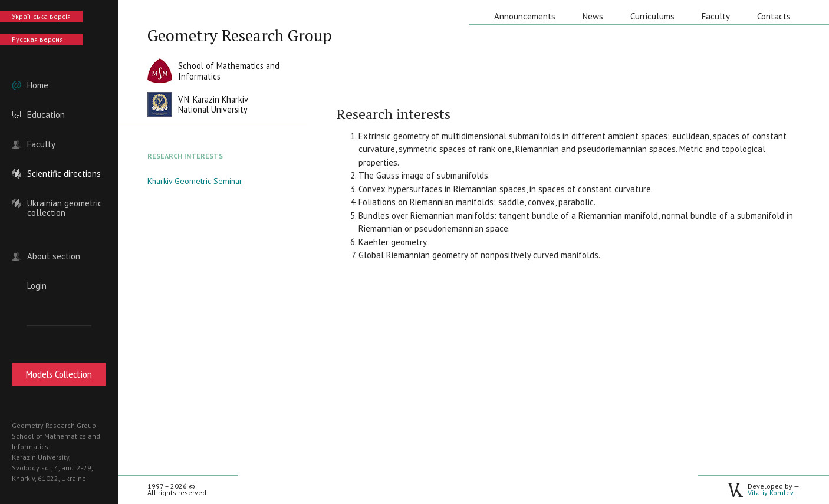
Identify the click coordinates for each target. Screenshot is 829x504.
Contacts (774, 16)
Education (46, 115)
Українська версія (41, 16)
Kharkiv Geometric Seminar (195, 181)
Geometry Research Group (240, 35)
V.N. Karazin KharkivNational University (213, 105)
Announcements (525, 16)
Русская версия (37, 39)
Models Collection (59, 374)
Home (38, 85)
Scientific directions (64, 174)
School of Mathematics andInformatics (229, 71)
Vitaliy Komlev (771, 493)
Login (37, 286)
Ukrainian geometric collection (65, 203)
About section (54, 256)
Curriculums (652, 16)
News (593, 16)
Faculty (41, 144)
